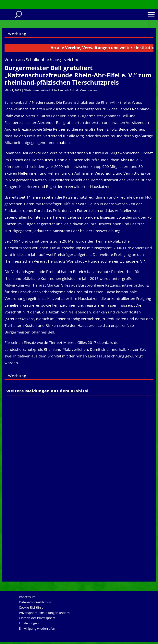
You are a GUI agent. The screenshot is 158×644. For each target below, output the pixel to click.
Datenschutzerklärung (35, 602)
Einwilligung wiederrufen (37, 628)
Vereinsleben (88, 90)
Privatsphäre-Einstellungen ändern (44, 613)
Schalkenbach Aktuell (65, 90)
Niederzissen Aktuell (37, 90)
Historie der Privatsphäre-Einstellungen (38, 621)
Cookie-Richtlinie (31, 607)
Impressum (27, 597)
